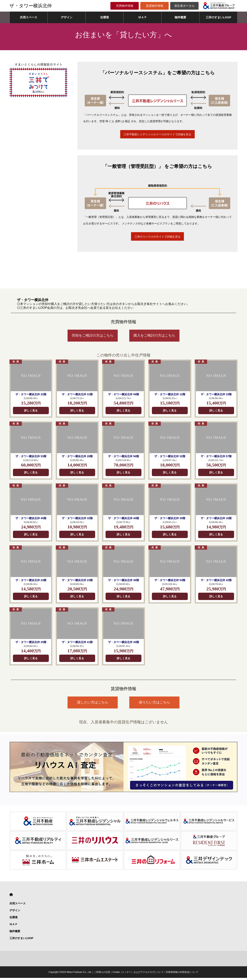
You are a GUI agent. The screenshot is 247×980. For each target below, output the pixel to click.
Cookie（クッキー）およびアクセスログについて (138, 974)
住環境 (104, 17)
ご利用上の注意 (102, 974)
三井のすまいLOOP (219, 17)
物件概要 (180, 17)
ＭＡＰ (143, 17)
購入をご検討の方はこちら (154, 338)
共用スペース (29, 17)
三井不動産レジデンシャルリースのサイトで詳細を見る (157, 135)
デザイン (67, 17)
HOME (11, 897)
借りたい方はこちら (154, 704)
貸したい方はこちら (93, 704)
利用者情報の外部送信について (182, 974)
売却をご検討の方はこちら (93, 338)
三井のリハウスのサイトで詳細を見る (157, 238)
